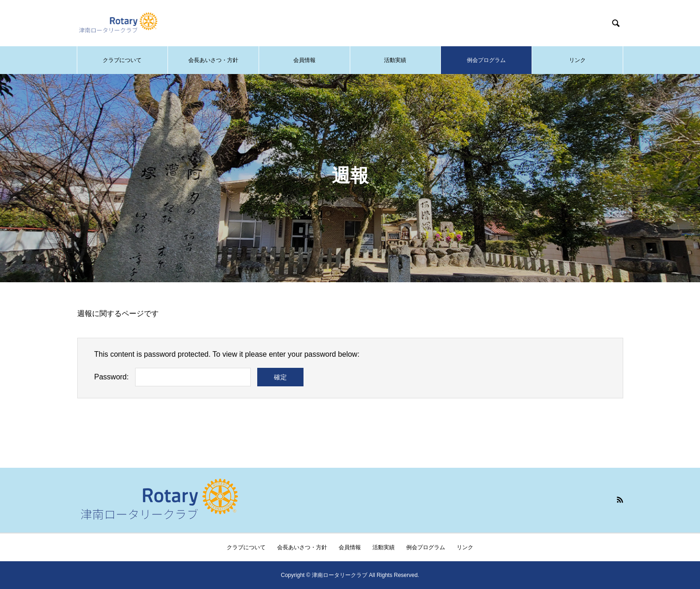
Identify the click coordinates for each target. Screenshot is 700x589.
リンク (577, 60)
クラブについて (122, 60)
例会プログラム (486, 60)
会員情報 (304, 60)
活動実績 (395, 60)
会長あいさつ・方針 (213, 60)
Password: (112, 377)
